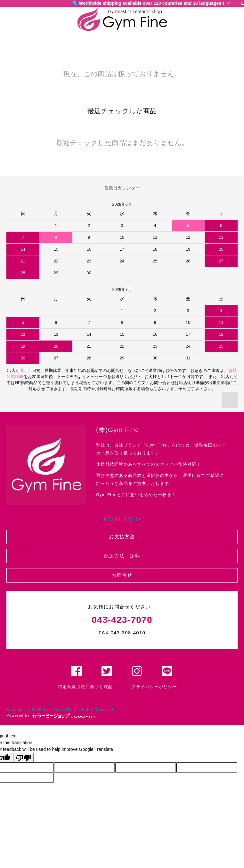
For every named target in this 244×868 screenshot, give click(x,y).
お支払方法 (122, 537)
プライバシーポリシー (154, 687)
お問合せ (122, 575)
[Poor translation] (23, 758)
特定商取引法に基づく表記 (85, 687)
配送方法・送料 (122, 556)
